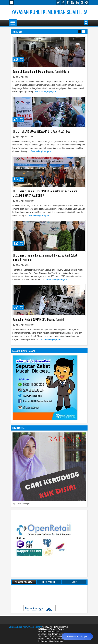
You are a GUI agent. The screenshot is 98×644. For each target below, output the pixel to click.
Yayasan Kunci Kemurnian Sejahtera (50, 12)
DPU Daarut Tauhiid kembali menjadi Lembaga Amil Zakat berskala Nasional (45, 257)
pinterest (87, 3)
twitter (58, 3)
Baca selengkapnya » (46, 92)
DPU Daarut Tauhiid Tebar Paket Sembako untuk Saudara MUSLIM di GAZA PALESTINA (45, 193)
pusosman (29, 137)
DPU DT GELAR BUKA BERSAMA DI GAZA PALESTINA (41, 131)
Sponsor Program (24, 582)
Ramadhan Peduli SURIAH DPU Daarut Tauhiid (38, 319)
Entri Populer (49, 582)
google (68, 3)
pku (26, 77)
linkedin (77, 3)
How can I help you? (78, 636)
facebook (63, 3)
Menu (12, 3)
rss (72, 3)
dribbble (82, 3)
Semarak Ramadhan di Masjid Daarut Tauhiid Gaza (41, 71)
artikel (27, 265)
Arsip (74, 582)
